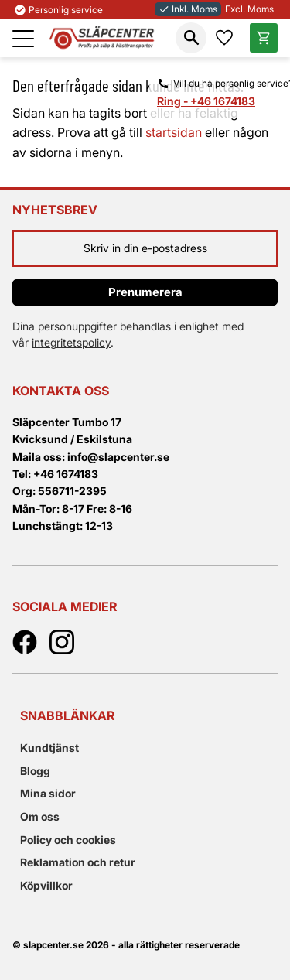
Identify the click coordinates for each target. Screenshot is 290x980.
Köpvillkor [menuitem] (46, 885)
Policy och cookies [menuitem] (68, 840)
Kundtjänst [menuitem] (49, 748)
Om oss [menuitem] (40, 816)
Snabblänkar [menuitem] (67, 715)
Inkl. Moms (188, 9)
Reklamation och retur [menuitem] (78, 862)
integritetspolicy (71, 342)
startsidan (174, 132)
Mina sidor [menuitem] (48, 793)
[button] (23, 39)
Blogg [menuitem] (35, 771)
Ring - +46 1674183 (206, 101)
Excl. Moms (249, 9)
